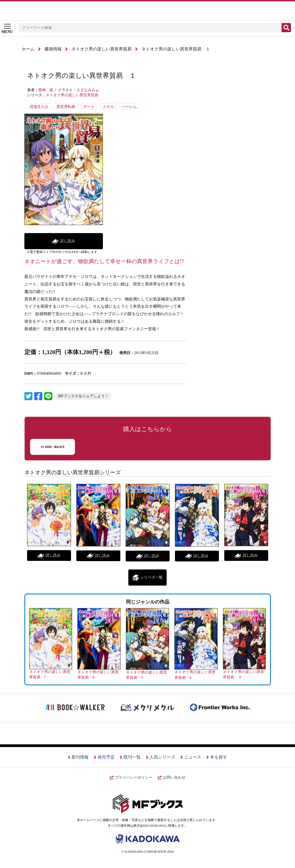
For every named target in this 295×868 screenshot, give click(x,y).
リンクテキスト (28, 396)
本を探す (219, 757)
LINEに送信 (48, 396)
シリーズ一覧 (151, 577)
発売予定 (106, 757)
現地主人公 (39, 107)
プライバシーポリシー (134, 777)
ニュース (193, 757)
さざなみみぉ (88, 90)
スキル (108, 107)
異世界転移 (66, 107)
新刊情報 (80, 757)
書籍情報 (53, 49)
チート (89, 107)
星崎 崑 (46, 90)
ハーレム (129, 107)
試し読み (68, 241)
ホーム (28, 49)
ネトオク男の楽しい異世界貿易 (102, 49)
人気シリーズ (162, 757)
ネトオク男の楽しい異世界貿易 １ (176, 49)
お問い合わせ (174, 777)
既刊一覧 (132, 757)
